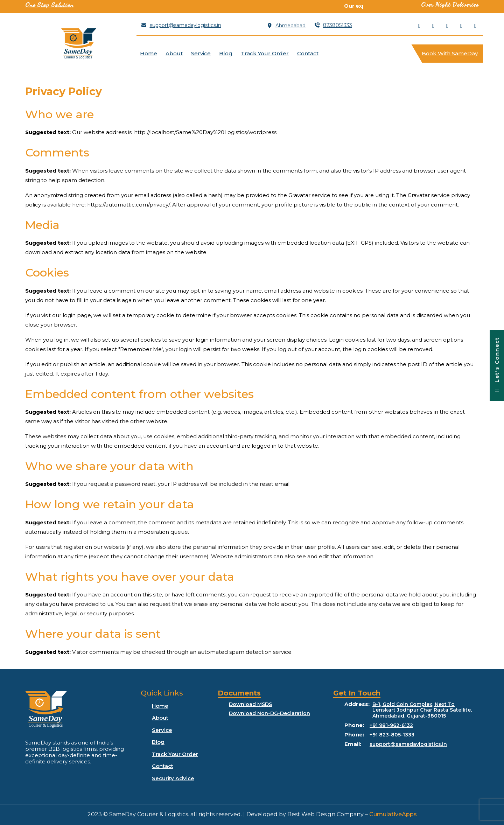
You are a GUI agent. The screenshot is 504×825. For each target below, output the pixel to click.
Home (149, 53)
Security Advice (173, 778)
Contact (308, 53)
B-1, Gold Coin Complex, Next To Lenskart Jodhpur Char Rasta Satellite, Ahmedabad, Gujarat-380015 (422, 710)
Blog (226, 53)
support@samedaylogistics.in (181, 25)
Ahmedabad (286, 26)
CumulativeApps (393, 814)
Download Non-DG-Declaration (269, 714)
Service (201, 53)
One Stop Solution (49, 5)
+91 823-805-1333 (392, 735)
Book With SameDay (452, 51)
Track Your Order (265, 53)
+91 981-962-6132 (391, 725)
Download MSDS (250, 704)
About (174, 53)
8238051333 (333, 25)
